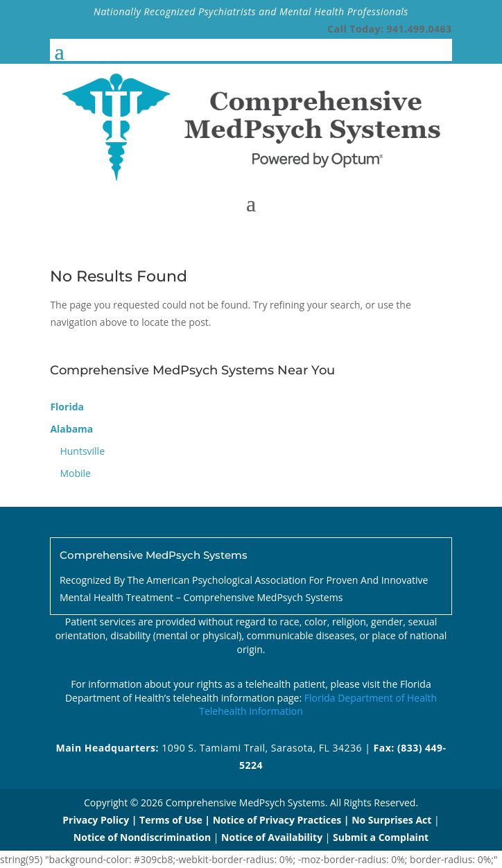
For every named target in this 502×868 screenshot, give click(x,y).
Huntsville (82, 451)
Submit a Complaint (381, 837)
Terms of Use (171, 820)
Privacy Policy (96, 820)
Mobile (75, 473)
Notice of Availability (273, 837)
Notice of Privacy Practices (277, 820)
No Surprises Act (391, 820)
